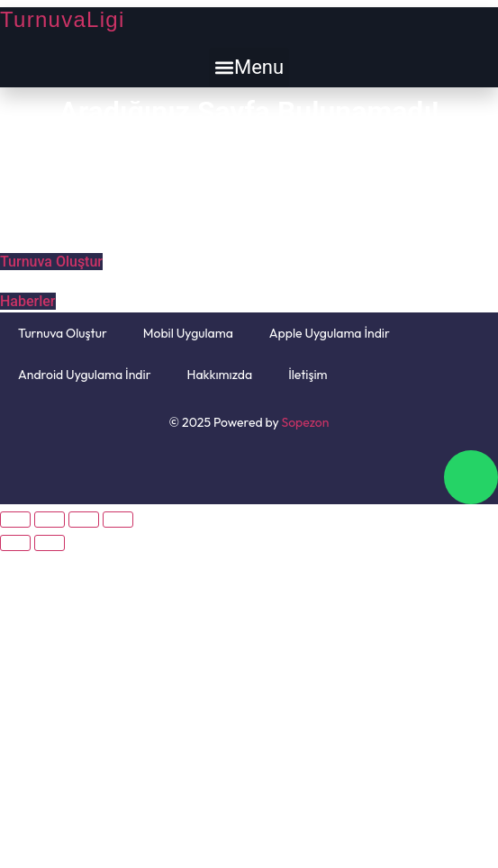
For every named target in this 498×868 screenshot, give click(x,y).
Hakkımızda (220, 375)
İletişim (308, 375)
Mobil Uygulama (188, 333)
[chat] (471, 477)
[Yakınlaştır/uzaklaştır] (118, 520)
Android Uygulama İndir (85, 375)
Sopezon (306, 422)
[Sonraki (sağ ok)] (50, 543)
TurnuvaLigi (63, 19)
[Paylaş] (50, 520)
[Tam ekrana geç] (84, 520)
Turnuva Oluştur (63, 333)
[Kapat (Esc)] (15, 520)
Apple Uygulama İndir (330, 333)
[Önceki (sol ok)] (15, 543)
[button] (249, 68)
